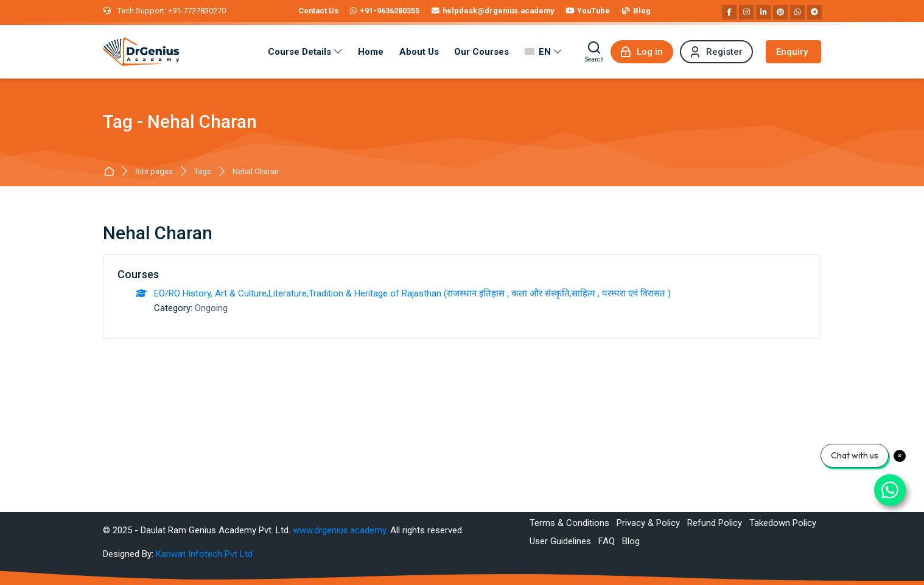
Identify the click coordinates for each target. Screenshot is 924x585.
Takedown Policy (783, 523)
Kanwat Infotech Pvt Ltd (204, 554)
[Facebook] (729, 12)
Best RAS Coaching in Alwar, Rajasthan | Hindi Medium (111, 172)
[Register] (716, 52)
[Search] (594, 52)
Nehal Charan (256, 172)
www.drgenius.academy (339, 530)
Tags (203, 172)
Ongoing (211, 308)
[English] (543, 52)
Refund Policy (715, 523)
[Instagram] (746, 12)
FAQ (607, 541)
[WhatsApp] (797, 12)
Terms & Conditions (569, 523)
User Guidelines (560, 541)
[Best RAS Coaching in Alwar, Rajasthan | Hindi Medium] (141, 52)
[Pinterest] (780, 12)
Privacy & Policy (648, 523)
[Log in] (642, 52)
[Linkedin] (763, 12)
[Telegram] (814, 12)
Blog (631, 541)
